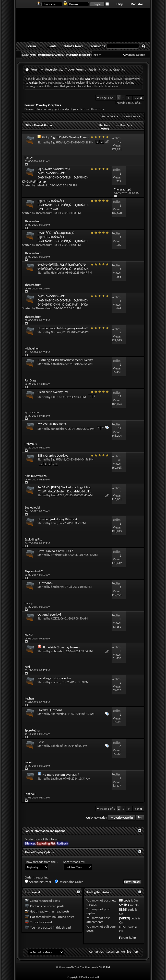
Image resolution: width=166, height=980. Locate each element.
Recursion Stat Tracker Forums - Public (71, 69)
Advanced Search (134, 55)
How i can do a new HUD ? (55, 551)
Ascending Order (38, 882)
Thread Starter (43, 125)
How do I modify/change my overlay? (63, 328)
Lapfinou (56, 779)
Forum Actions (69, 55)
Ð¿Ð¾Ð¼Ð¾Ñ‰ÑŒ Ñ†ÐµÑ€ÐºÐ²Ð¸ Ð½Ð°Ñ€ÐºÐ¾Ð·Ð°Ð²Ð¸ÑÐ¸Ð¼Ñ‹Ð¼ (63, 267)
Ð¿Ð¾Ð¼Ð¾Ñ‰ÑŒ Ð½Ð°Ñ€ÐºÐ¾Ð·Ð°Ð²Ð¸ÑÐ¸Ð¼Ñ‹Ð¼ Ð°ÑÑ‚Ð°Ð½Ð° (63, 205)
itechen (56, 682)
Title (28, 125)
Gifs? (41, 742)
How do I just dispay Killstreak (58, 519)
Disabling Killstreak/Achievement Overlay (65, 360)
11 (120, 396)
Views (105, 129)
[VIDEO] (124, 918)
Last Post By (124, 125)
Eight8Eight (58, 142)
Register (137, 4)
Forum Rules (128, 938)
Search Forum (130, 116)
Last (138, 98)
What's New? (74, 46)
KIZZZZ (55, 618)
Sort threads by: (74, 862)
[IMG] (123, 910)
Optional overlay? (49, 615)
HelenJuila (42, 185)
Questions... (46, 583)
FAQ (41, 55)
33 (120, 460)
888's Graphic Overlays (53, 455)
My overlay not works (52, 424)
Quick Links (91, 55)
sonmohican (59, 429)
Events (51, 46)
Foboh (55, 746)
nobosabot (58, 651)
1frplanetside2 (60, 555)
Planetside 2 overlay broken (61, 647)
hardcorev (57, 587)
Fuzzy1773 (58, 495)
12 (120, 428)
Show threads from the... (41, 862)
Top (140, 818)
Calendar (52, 55)
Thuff (54, 523)
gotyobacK (58, 364)
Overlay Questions (50, 710)
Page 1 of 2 (108, 98)
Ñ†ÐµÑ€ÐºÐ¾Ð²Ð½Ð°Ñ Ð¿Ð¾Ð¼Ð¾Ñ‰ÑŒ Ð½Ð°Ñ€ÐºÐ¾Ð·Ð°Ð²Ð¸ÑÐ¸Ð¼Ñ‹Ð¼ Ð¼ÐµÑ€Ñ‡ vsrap (55, 175)
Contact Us (96, 951)
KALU (54, 397)
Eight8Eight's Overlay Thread (70, 137)
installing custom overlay (54, 678)
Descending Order (69, 882)
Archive (126, 951)
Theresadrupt (44, 213)
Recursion (112, 951)
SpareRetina (59, 714)
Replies (104, 125)
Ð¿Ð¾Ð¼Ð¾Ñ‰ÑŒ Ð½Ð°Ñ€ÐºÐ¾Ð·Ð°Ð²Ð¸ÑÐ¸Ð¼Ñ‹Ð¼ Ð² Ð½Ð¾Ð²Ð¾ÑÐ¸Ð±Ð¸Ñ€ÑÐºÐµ (63, 300)
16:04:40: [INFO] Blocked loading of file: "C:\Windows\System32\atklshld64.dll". (64, 489)
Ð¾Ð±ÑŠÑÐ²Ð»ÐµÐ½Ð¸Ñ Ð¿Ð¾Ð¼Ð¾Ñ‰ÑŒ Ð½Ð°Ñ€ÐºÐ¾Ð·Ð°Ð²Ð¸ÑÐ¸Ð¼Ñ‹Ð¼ (63, 237)
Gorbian (56, 332)
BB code (124, 900)
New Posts (29, 55)
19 (120, 142)
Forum (31, 46)
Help (120, 4)
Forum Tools (109, 116)
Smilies (124, 905)
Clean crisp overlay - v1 (53, 392)
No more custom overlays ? (61, 775)
